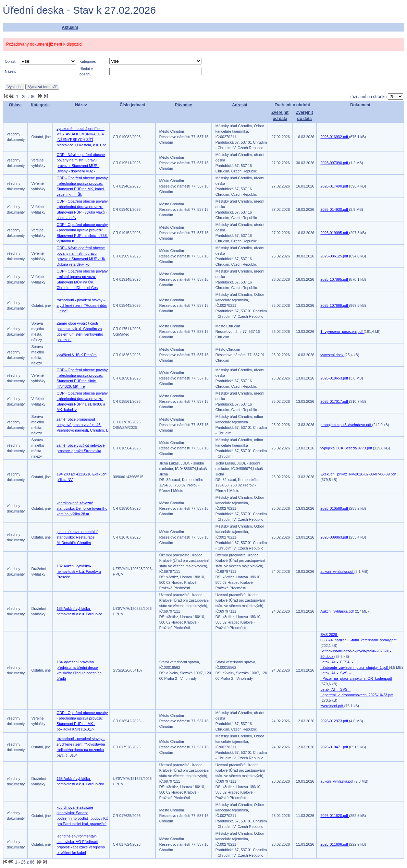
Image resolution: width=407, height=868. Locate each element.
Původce (184, 105)
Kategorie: (88, 61)
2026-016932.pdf (335, 137)
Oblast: (11, 61)
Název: (10, 71)
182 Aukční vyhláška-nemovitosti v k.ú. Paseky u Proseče (79, 571)
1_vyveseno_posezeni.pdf (342, 331)
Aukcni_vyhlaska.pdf (337, 611)
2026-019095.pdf (335, 233)
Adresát (240, 105)
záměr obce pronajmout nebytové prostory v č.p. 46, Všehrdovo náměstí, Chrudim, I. (82, 425)
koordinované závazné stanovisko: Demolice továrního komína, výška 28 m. (82, 508)
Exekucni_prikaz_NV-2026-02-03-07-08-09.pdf (358, 474)
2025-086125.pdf (335, 256)
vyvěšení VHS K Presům (77, 355)
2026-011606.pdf (335, 844)
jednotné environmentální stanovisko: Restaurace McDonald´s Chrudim (77, 537)
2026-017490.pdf (335, 186)
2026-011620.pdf (335, 816)
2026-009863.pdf (335, 537)
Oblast (15, 105)
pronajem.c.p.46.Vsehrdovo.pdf (346, 425)
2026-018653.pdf (335, 378)
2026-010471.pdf (335, 747)
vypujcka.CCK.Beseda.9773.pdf (347, 448)
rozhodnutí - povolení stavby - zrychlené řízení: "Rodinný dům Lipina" (82, 305)
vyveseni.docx (332, 355)
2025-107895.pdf (335, 279)
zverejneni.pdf (332, 706)
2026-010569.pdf (335, 508)
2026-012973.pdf (335, 721)
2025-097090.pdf (335, 163)
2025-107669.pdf (335, 305)
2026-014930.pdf (335, 209)
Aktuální (70, 27)
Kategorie (40, 105)
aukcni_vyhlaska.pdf (337, 571)
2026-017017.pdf (335, 401)
